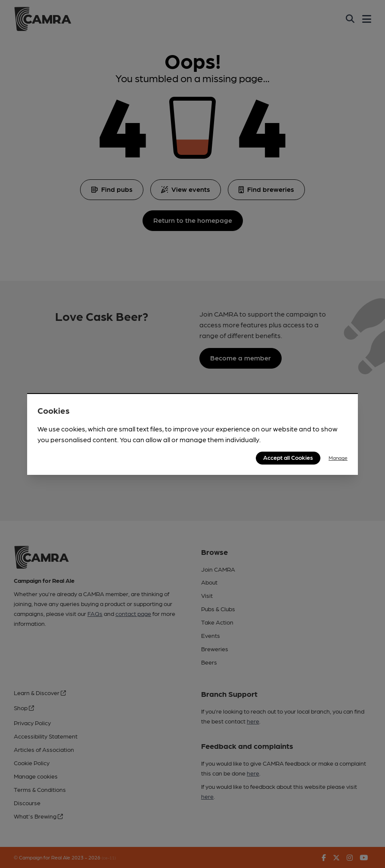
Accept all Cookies (288, 457)
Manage (338, 458)
